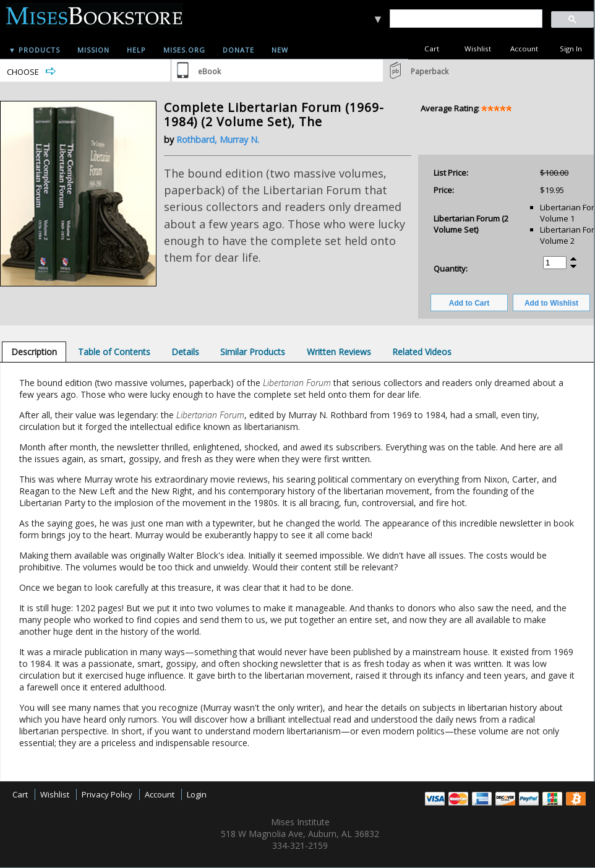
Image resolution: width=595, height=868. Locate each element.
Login (197, 794)
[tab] (34, 352)
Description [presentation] (34, 352)
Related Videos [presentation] (422, 352)
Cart (432, 49)
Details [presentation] (185, 352)
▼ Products (34, 50)
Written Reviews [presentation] (339, 352)
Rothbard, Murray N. (218, 140)
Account (524, 49)
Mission (93, 50)
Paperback (430, 71)
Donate (238, 50)
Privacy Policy (107, 794)
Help (136, 50)
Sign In (571, 49)
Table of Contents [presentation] (114, 352)
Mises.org (184, 50)
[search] (465, 19)
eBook (209, 71)
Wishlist (478, 49)
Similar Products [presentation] (253, 352)
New (280, 50)
